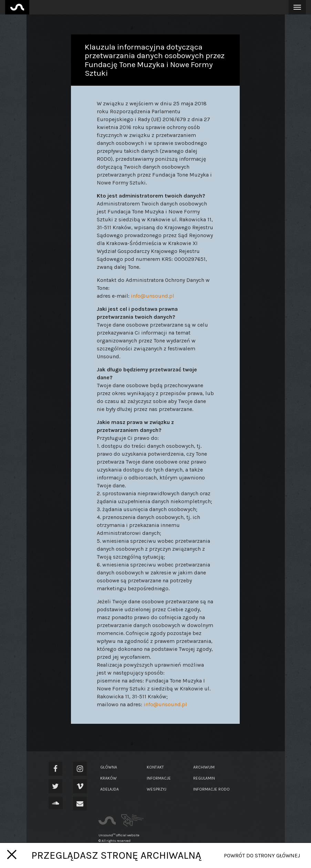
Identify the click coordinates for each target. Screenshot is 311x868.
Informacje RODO (211, 789)
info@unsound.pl (153, 296)
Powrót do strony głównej (262, 855)
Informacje (159, 778)
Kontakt (155, 767)
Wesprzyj (157, 789)
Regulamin (204, 778)
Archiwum (204, 767)
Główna (109, 767)
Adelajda (110, 789)
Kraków (108, 778)
